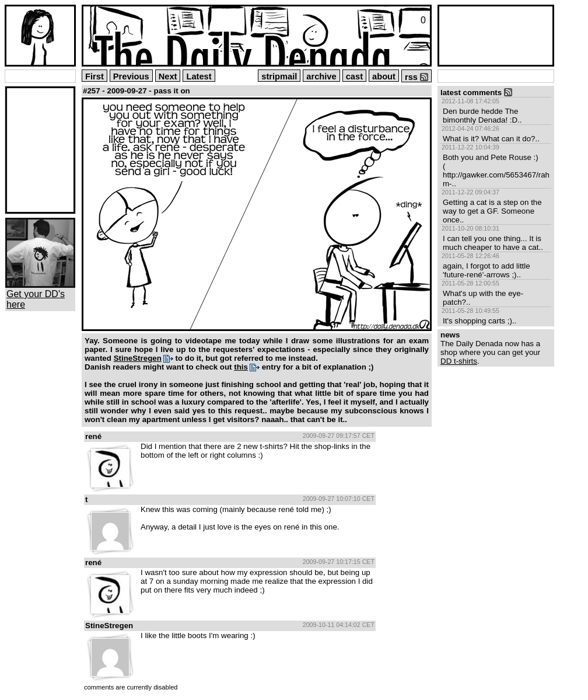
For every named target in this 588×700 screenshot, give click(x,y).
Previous (131, 76)
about (384, 76)
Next (168, 76)
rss (416, 77)
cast (354, 76)
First (94, 76)
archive (321, 76)
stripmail (279, 76)
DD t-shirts (459, 361)
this (241, 367)
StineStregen (138, 358)
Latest (199, 76)
